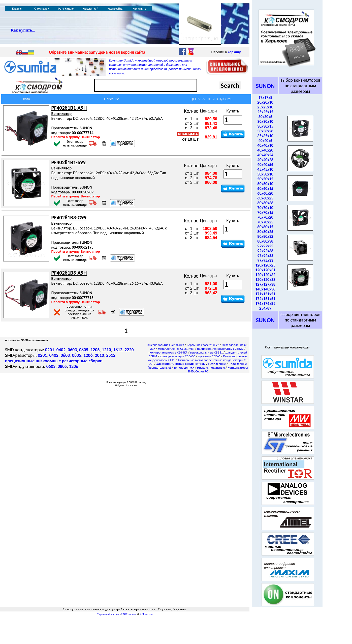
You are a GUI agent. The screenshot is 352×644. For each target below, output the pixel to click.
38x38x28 (265, 131)
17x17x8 (265, 97)
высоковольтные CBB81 (206, 352)
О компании (42, 9)
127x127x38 (265, 284)
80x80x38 (265, 241)
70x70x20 (265, 217)
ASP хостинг (147, 614)
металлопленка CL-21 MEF (176, 349)
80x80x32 (265, 236)
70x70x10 (265, 208)
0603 (72, 350)
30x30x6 (265, 117)
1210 (106, 350)
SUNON (265, 86)
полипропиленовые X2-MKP (168, 352)
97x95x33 (265, 260)
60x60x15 (265, 188)
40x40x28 (265, 160)
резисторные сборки (82, 361)
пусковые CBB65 (209, 356)
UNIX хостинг (129, 614)
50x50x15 (265, 179)
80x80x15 (265, 227)
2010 (99, 355)
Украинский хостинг (108, 614)
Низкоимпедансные (211, 368)
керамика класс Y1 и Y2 (203, 345)
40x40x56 (265, 165)
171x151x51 (265, 294)
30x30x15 (265, 126)
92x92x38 (265, 251)
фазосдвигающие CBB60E (178, 356)
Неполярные (217, 364)
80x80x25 (265, 232)
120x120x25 (265, 265)
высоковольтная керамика (166, 345)
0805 (84, 350)
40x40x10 (265, 145)
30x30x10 (265, 121)
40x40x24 (265, 155)
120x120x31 (265, 270)
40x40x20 (265, 150)
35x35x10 (265, 136)
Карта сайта (115, 9)
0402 (61, 350)
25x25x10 (265, 107)
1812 (118, 350)
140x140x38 (265, 289)
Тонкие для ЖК (184, 368)
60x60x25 (265, 198)
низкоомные (48, 361)
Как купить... (23, 30)
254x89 (265, 308)
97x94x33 (265, 256)
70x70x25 (265, 222)
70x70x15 (265, 212)
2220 (129, 350)
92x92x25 (265, 246)
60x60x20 (265, 193)
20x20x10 (265, 102)
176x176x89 (265, 303)
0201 (50, 350)
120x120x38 (265, 280)
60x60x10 (265, 184)
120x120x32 (265, 275)
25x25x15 (265, 112)
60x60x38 (265, 203)
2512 (111, 355)
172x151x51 (265, 299)
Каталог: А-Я (91, 9)
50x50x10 (265, 174)
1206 (95, 350)
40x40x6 (265, 141)
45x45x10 (265, 169)
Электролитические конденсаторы (181, 364)
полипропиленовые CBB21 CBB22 (220, 349)
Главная (17, 9)
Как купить (139, 9)
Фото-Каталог (66, 9)
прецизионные (20, 361)
